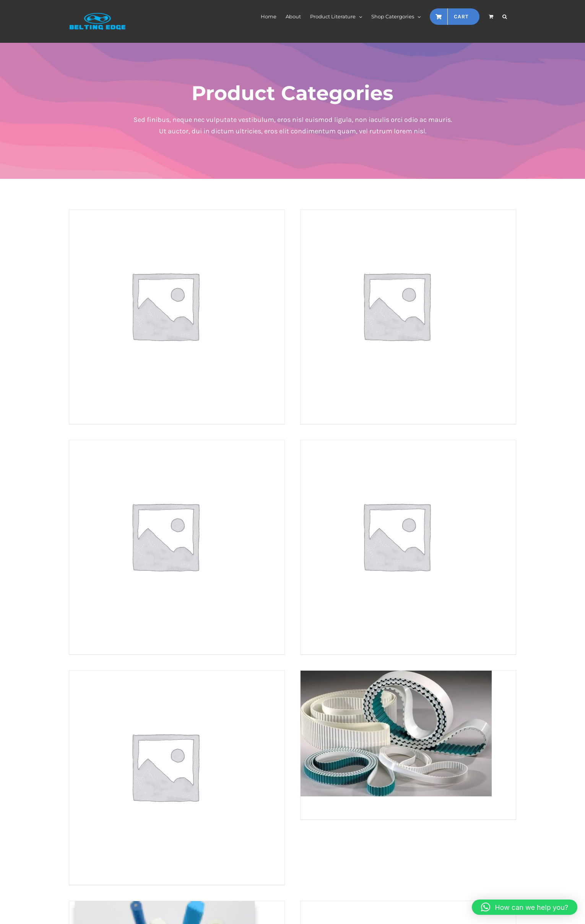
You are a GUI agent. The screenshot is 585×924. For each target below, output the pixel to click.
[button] (505, 16)
